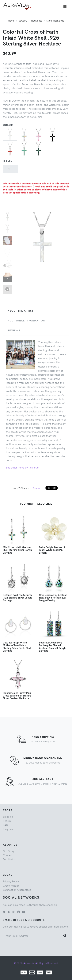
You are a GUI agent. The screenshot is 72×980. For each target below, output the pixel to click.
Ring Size (8, 829)
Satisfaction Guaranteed (17, 890)
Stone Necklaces (55, 20)
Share (36, 488)
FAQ (6, 825)
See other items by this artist (23, 467)
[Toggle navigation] (65, 6)
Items (7, 161)
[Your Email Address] (32, 936)
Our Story (9, 851)
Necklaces (37, 20)
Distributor (9, 859)
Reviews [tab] (14, 330)
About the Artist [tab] (20, 311)
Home (11, 20)
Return (7, 821)
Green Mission (11, 885)
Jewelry (23, 20)
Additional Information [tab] (26, 321)
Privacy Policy (11, 881)
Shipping (8, 817)
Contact (8, 855)
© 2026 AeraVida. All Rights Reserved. (36, 963)
